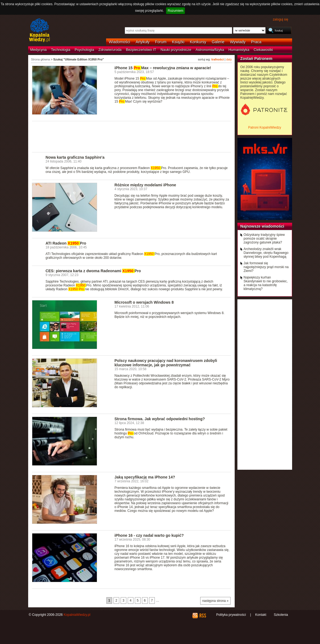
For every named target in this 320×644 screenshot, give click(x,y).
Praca (256, 42)
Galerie (218, 42)
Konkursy (198, 42)
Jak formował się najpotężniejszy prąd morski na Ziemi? (266, 267)
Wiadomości (120, 42)
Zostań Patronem (257, 59)
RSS (203, 616)
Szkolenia (281, 615)
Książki (178, 42)
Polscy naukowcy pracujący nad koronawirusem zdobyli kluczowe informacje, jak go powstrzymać (166, 363)
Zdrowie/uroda (110, 50)
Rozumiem (175, 11)
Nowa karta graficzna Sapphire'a (75, 157)
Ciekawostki (263, 50)
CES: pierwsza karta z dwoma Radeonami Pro (93, 271)
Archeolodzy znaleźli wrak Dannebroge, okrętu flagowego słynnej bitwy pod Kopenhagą (266, 253)
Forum (161, 42)
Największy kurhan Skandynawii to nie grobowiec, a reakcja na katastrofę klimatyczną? (266, 283)
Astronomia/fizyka (210, 50)
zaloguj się (280, 19)
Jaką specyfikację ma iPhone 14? (145, 477)
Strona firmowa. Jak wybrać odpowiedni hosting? (160, 419)
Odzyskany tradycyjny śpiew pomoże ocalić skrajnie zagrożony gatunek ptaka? (264, 239)
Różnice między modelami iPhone (145, 185)
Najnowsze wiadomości (262, 226)
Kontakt (261, 615)
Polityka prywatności (231, 615)
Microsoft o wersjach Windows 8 (144, 302)
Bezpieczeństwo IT (141, 50)
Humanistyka (239, 50)
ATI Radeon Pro (66, 243)
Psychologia (84, 50)
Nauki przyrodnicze (176, 50)
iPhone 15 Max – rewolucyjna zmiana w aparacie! (163, 68)
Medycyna (39, 50)
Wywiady (238, 42)
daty (229, 59)
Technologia (61, 50)
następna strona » (215, 601)
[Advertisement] (132, 136)
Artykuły (143, 42)
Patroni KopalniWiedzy (265, 127)
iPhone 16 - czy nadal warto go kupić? (149, 535)
